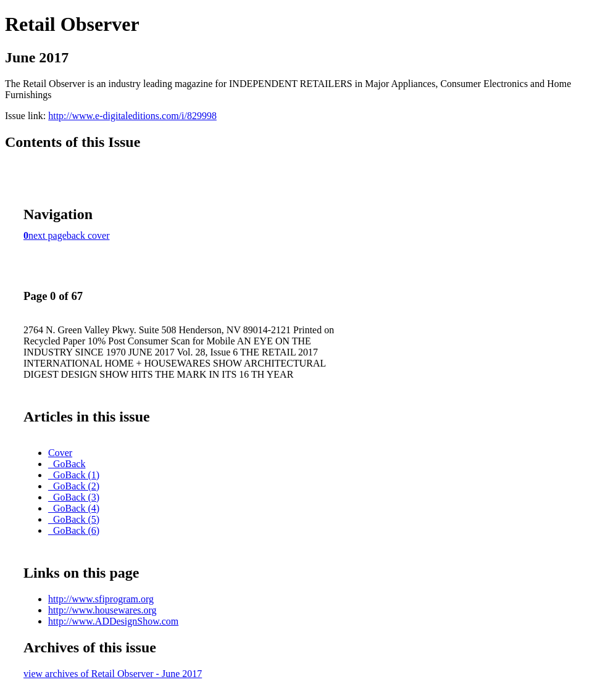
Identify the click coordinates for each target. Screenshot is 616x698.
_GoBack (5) (74, 519)
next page (48, 235)
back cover (88, 235)
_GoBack (67, 464)
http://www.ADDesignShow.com (113, 621)
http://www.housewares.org (102, 610)
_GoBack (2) (74, 486)
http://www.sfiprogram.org (101, 599)
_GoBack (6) (74, 530)
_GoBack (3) (74, 497)
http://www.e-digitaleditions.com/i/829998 (132, 116)
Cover (60, 453)
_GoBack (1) (74, 475)
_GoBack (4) (74, 508)
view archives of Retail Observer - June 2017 (113, 674)
